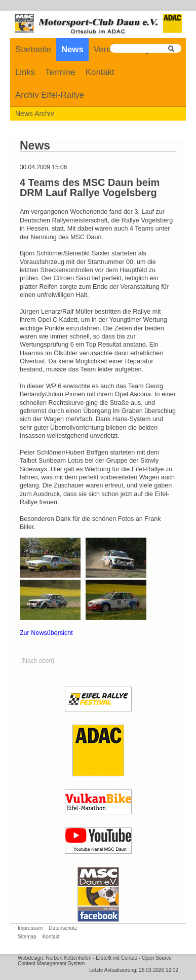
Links (25, 72)
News (72, 49)
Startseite (33, 49)
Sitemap (27, 937)
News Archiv (35, 114)
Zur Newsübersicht (46, 633)
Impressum (30, 928)
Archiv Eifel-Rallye (50, 95)
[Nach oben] (38, 661)
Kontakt (100, 72)
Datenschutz (63, 928)
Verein (106, 49)
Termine (60, 72)
